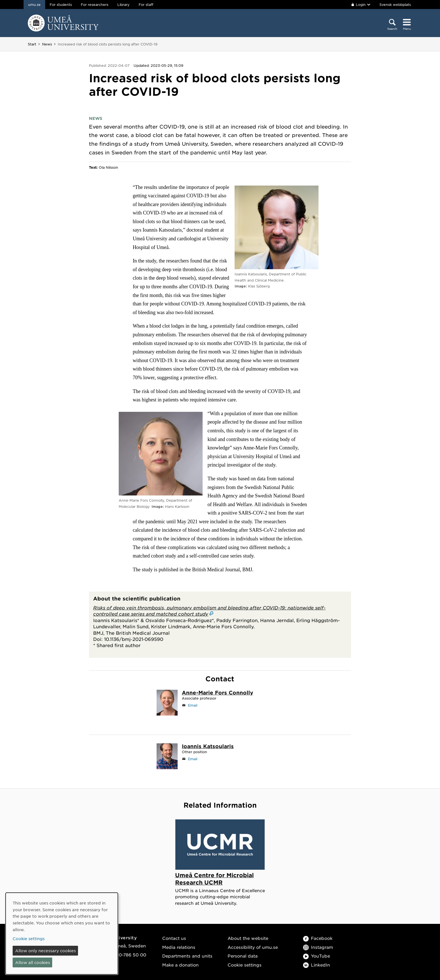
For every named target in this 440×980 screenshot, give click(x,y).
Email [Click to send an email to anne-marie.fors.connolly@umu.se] (193, 705)
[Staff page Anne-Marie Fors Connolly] (217, 693)
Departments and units (187, 956)
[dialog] (62, 934)
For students (61, 4)
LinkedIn (317, 965)
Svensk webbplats (395, 4)
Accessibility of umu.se (253, 947)
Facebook (318, 938)
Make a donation (180, 965)
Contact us (174, 938)
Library (123, 4)
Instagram (318, 947)
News (47, 44)
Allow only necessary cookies (45, 951)
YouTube (317, 956)
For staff (146, 4)
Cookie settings (245, 965)
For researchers (95, 4)
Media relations (179, 947)
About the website (248, 938)
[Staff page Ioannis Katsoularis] (208, 747)
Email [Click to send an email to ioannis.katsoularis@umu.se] (193, 759)
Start (32, 44)
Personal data (243, 956)
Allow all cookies (33, 962)
